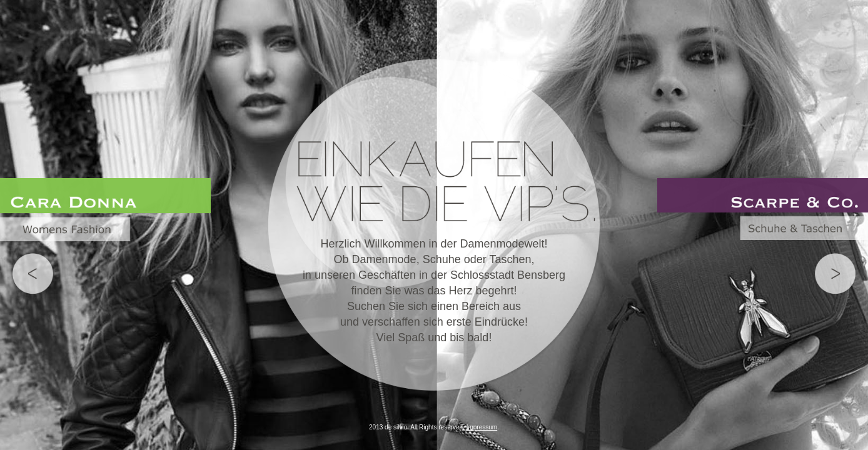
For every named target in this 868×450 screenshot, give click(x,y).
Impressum (482, 427)
